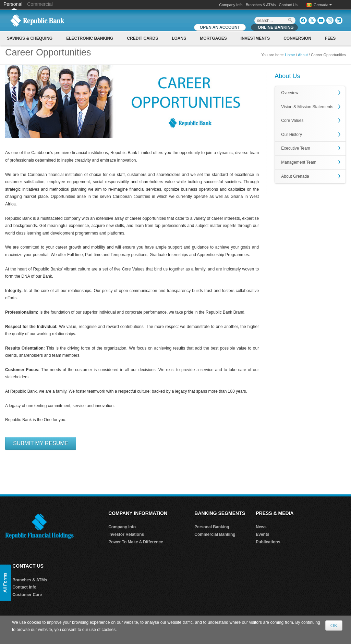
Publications (268, 542)
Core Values (292, 121)
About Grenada (295, 176)
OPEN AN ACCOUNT (220, 27)
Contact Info (24, 587)
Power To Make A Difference (136, 542)
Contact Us (288, 5)
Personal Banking (212, 527)
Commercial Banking (215, 534)
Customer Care (27, 595)
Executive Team (296, 148)
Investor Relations (126, 534)
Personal (14, 4)
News (261, 527)
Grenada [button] (323, 5)
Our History (292, 135)
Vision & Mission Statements (307, 107)
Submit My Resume (41, 443)
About (303, 55)
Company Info (231, 5)
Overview (290, 93)
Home (290, 55)
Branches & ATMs (261, 5)
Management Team (299, 162)
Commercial (40, 4)
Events (262, 534)
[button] (5, 583)
